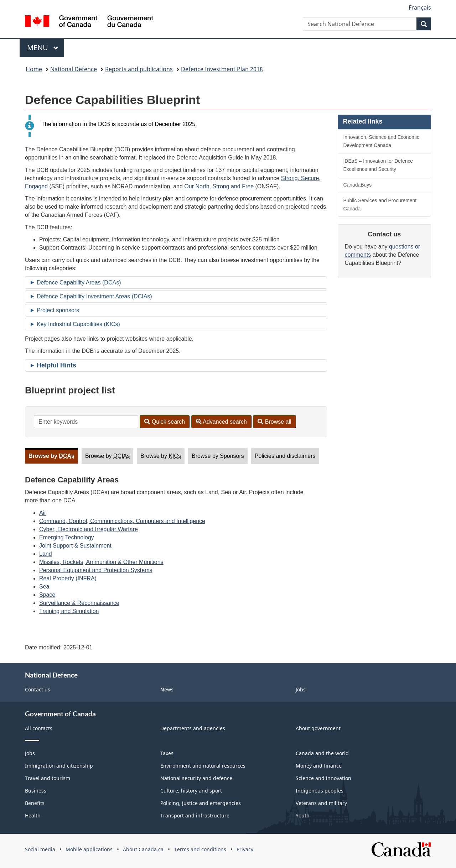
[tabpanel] (176, 542)
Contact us (38, 689)
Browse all (274, 422)
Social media (40, 849)
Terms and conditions (200, 849)
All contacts (39, 728)
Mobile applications (89, 849)
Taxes (167, 753)
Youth (303, 815)
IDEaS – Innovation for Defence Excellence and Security (378, 165)
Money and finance (319, 766)
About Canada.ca (143, 849)
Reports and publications (139, 69)
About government (318, 728)
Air (43, 513)
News (167, 689)
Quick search (165, 422)
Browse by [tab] (51, 456)
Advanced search (221, 422)
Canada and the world (322, 753)
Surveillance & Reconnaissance (79, 603)
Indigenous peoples (320, 791)
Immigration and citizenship (59, 766)
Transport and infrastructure (195, 815)
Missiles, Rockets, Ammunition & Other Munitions (101, 562)
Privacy (245, 849)
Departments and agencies (193, 728)
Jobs (301, 689)
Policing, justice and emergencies (201, 803)
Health (33, 815)
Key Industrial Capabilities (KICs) (78, 324)
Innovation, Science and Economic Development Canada (381, 141)
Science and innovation (323, 778)
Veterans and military (321, 803)
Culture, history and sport (191, 791)
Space (47, 595)
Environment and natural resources (203, 766)
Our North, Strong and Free (219, 186)
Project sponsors (58, 310)
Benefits (35, 803)
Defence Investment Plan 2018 (222, 69)
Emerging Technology (67, 537)
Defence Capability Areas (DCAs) (79, 283)
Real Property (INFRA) (68, 578)
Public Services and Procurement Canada (380, 205)
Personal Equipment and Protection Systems (96, 570)
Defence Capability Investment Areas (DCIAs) (94, 296)
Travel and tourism (48, 778)
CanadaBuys (358, 185)
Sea (44, 587)
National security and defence (196, 778)
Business (36, 791)
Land (46, 554)
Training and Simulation (69, 611)
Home (34, 69)
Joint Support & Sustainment (75, 546)
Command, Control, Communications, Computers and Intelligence (122, 521)
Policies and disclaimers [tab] (285, 456)
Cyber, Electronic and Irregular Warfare (89, 529)
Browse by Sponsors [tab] (218, 456)
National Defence (74, 69)
